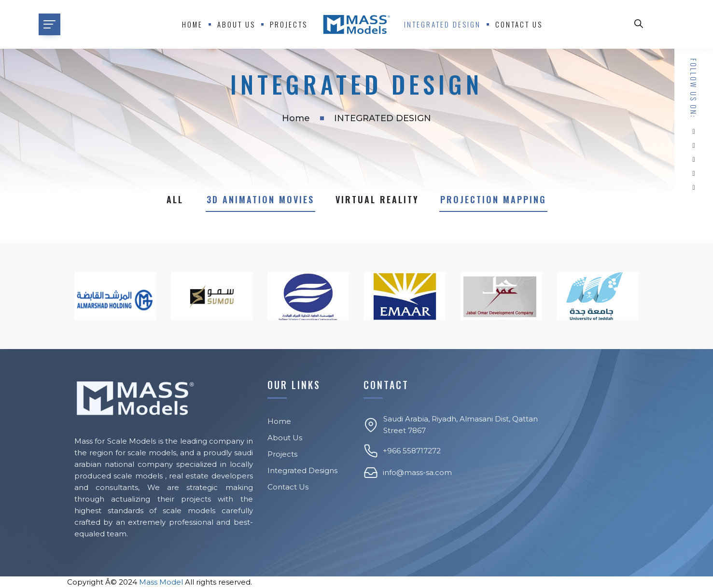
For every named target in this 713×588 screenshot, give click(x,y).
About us (236, 24)
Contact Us (519, 24)
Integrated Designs (302, 470)
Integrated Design (442, 24)
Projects (289, 24)
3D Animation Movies (260, 199)
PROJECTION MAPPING (493, 199)
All (175, 199)
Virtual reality (377, 199)
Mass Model (161, 582)
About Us (285, 438)
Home (192, 24)
